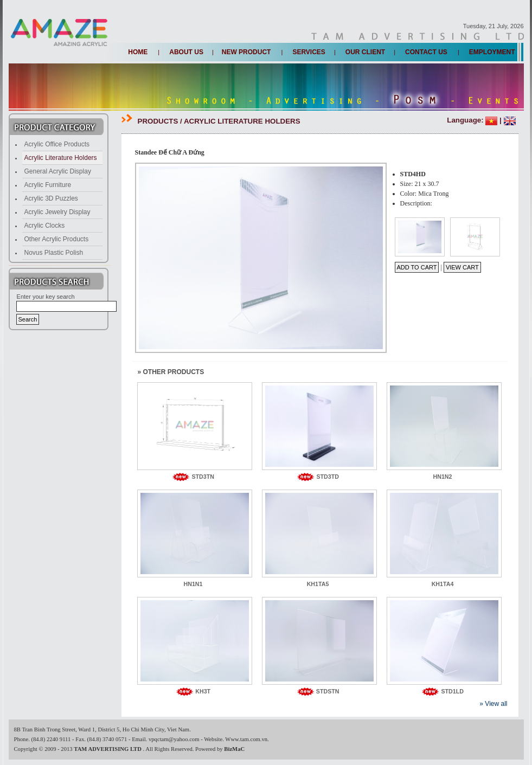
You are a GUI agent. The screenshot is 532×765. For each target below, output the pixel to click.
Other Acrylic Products (57, 239)
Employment (492, 52)
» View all (493, 704)
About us (186, 52)
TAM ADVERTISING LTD (108, 749)
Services (309, 52)
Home (138, 52)
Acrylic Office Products (57, 144)
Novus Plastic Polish (54, 253)
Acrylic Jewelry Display (57, 212)
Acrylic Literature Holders (61, 158)
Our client (365, 52)
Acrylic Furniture (48, 185)
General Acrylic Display (58, 171)
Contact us (426, 52)
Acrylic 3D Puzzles (51, 198)
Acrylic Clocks (45, 226)
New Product (246, 52)
